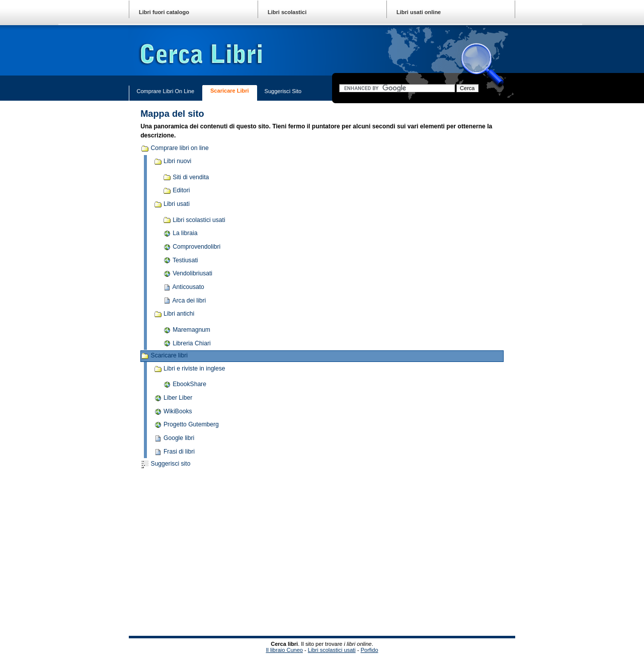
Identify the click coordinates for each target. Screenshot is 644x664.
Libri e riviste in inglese (190, 369)
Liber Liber (173, 398)
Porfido (370, 650)
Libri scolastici (287, 12)
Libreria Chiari (187, 343)
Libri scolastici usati (194, 220)
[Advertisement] (236, 553)
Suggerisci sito (283, 91)
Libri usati (172, 204)
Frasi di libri (174, 452)
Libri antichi (174, 314)
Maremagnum (187, 330)
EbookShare (185, 385)
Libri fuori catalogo (164, 12)
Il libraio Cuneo (284, 650)
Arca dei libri (184, 301)
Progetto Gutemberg (186, 425)
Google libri (174, 438)
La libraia (180, 234)
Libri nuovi (173, 162)
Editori (177, 191)
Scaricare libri (230, 91)
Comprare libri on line (165, 91)
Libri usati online (419, 12)
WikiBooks (173, 412)
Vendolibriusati (188, 274)
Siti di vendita (186, 177)
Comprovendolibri (192, 247)
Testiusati (181, 260)
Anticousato (184, 287)
